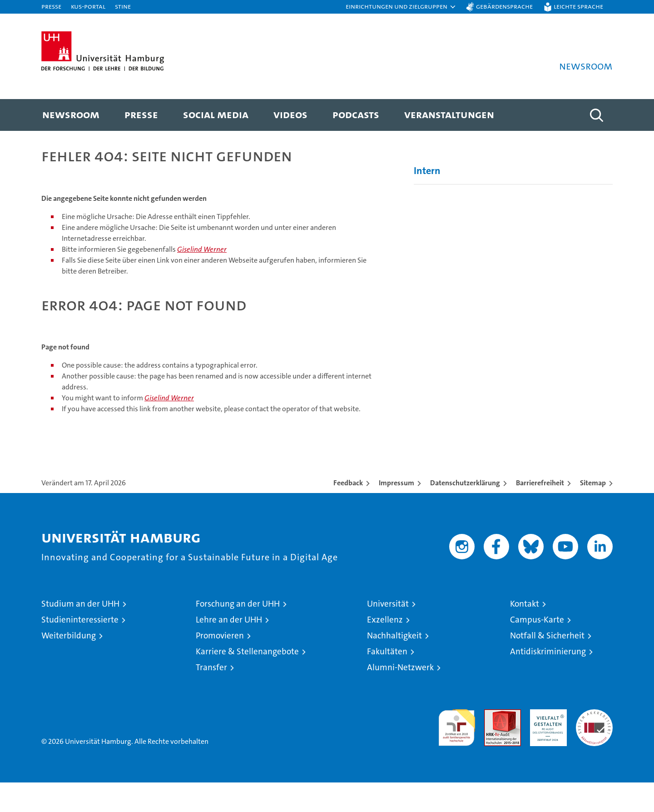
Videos (290, 114)
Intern (427, 200)
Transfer (211, 697)
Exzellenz (385, 649)
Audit (493, 744)
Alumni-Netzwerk (400, 697)
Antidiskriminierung (548, 681)
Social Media (216, 114)
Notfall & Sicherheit (547, 665)
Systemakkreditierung (594, 744)
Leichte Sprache (578, 6)
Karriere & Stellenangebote (247, 681)
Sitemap (593, 512)
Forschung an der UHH (238, 633)
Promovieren (220, 665)
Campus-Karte (537, 649)
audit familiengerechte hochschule (457, 753)
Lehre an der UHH (229, 649)
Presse (51, 6)
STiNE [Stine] (123, 6)
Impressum (396, 512)
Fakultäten (387, 681)
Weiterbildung (69, 665)
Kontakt (525, 633)
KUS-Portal (88, 6)
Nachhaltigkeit (394, 665)
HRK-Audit (546, 744)
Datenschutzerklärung (465, 512)
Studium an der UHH (80, 633)
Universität (388, 633)
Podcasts (356, 114)
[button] (401, 7)
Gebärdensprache (504, 6)
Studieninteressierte (80, 649)
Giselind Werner (202, 279)
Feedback (348, 512)
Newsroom (71, 114)
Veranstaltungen (449, 114)
